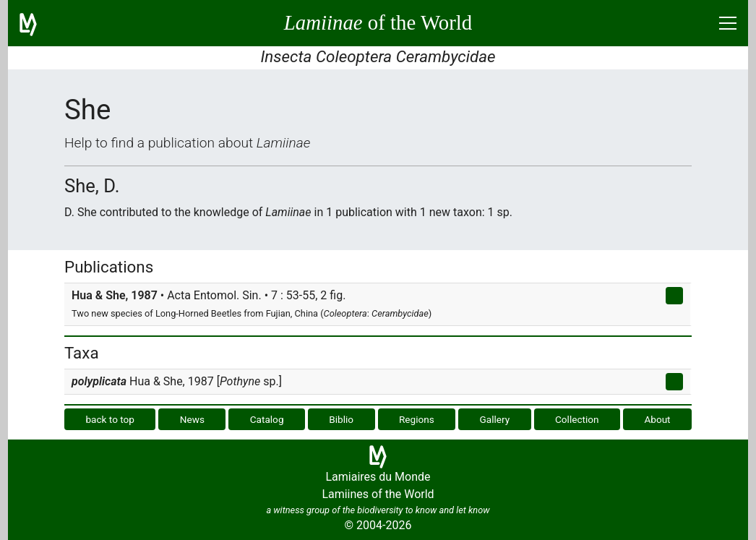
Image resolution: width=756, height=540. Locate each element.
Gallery (495, 419)
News (192, 419)
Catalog (267, 419)
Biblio (341, 419)
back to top (110, 419)
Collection (577, 419)
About (657, 419)
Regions (417, 419)
